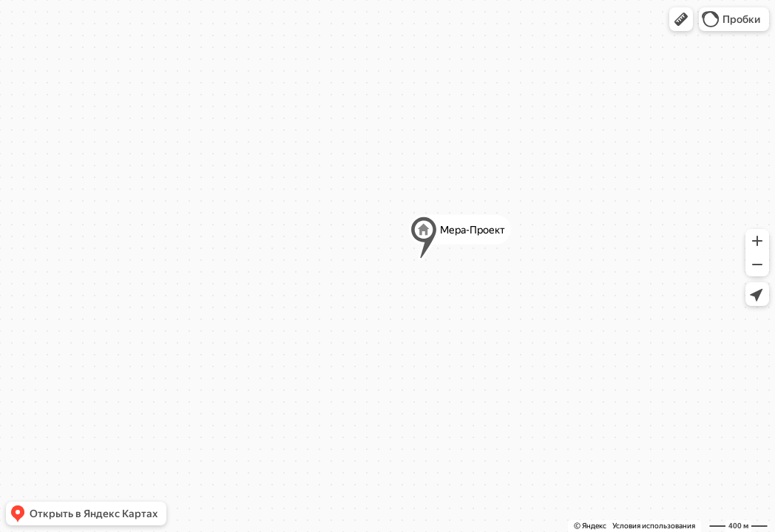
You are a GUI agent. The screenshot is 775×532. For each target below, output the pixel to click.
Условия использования (654, 526)
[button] (681, 19)
